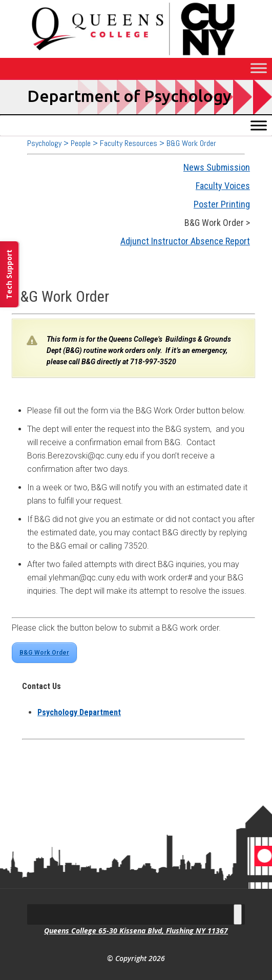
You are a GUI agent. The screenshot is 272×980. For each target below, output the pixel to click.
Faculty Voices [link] (223, 186)
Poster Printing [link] (222, 204)
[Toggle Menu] (259, 68)
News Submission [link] (217, 167)
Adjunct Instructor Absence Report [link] (185, 241)
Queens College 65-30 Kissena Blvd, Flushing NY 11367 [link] (136, 931)
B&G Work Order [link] (44, 653)
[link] (79, 712)
